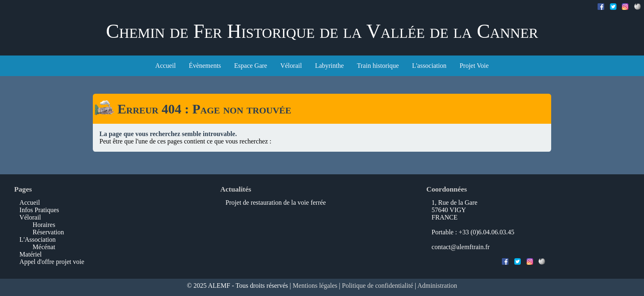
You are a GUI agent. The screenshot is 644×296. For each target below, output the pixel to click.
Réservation (48, 232)
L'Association (37, 239)
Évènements (205, 66)
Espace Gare (251, 66)
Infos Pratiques (39, 210)
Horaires (44, 225)
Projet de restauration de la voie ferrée (276, 202)
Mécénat (44, 247)
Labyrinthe (329, 66)
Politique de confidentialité (378, 286)
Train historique (378, 66)
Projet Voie (474, 66)
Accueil (166, 66)
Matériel (30, 254)
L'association (429, 66)
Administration (437, 286)
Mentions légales (315, 286)
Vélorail (291, 66)
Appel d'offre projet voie (52, 262)
